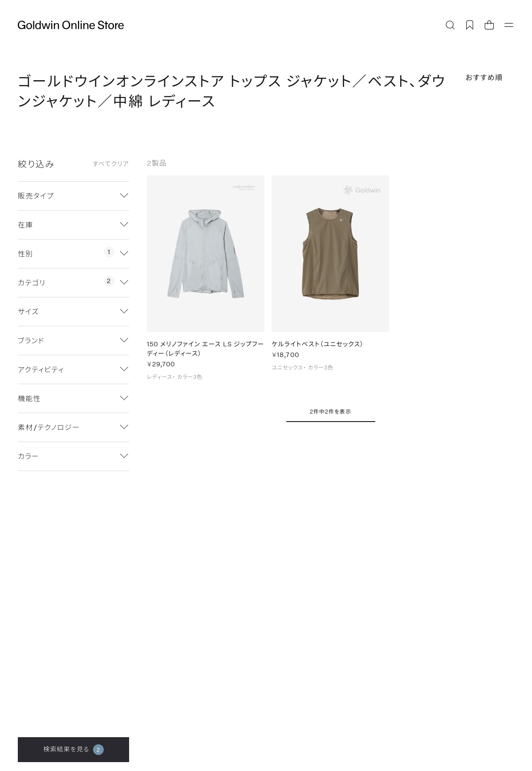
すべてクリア (111, 164)
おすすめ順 (484, 77)
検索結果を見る (73, 750)
